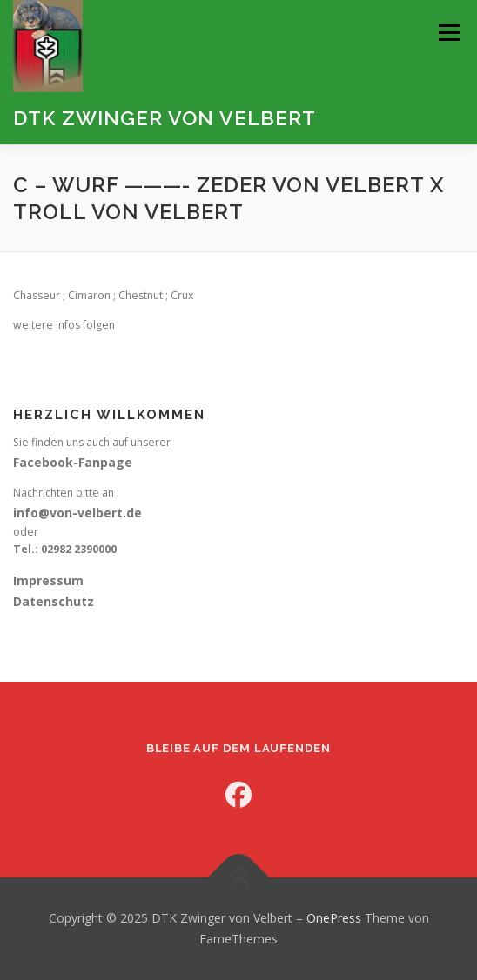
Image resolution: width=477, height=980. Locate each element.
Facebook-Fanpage (73, 462)
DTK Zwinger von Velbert (165, 118)
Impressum (48, 580)
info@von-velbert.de (77, 513)
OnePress (334, 918)
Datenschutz (54, 601)
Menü (448, 33)
